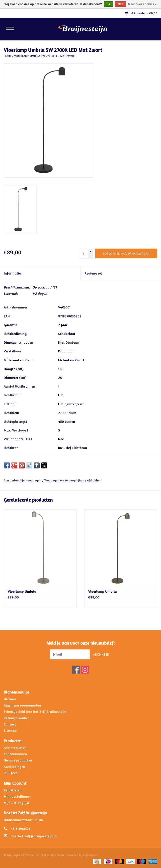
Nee (120, 4)
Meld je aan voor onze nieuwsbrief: (80, 643)
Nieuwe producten (18, 760)
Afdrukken (94, 480)
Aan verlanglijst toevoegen (23, 480)
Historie (10, 699)
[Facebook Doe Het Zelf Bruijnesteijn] (76, 670)
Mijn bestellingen (17, 796)
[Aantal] (84, 254)
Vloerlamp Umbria (22, 591)
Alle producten (15, 748)
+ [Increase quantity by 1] (91, 251)
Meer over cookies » (142, 4)
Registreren (13, 790)
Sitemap (10, 730)
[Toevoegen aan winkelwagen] (126, 253)
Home (8, 56)
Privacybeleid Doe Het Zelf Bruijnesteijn (35, 711)
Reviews (93, 273)
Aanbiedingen (14, 767)
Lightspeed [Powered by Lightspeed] (91, 855)
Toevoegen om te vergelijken (65, 480)
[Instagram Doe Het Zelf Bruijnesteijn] (85, 670)
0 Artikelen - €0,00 (141, 13)
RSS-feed (11, 773)
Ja (108, 4)
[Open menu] (10, 28)
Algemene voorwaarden (22, 705)
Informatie (12, 273)
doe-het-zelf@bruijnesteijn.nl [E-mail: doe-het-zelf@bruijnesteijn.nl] (34, 836)
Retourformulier (16, 718)
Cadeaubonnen (15, 754)
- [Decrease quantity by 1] (91, 256)
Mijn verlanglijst (17, 802)
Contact (10, 724)
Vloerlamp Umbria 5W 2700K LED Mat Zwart (45, 56)
